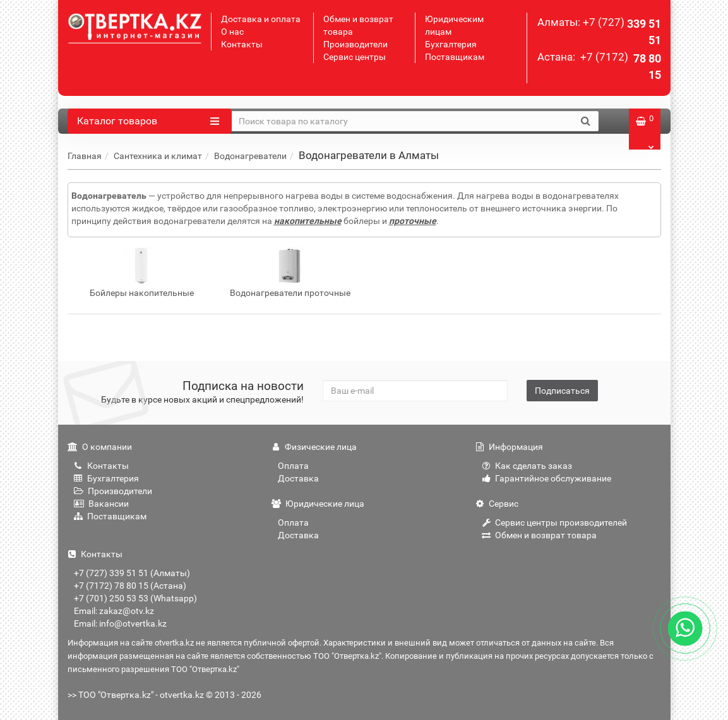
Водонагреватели (250, 156)
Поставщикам (455, 57)
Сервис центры (355, 57)
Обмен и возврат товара (539, 535)
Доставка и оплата (261, 19)
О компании (100, 447)
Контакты (242, 44)
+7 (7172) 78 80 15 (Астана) (130, 586)
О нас (232, 32)
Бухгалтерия (451, 44)
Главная (85, 156)
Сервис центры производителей (554, 522)
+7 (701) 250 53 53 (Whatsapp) (135, 598)
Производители (355, 44)
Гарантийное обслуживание (546, 478)
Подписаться (562, 391)
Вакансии (101, 504)
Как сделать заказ (527, 466)
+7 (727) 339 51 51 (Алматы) (132, 573)
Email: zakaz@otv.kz (114, 611)
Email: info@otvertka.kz (120, 623)
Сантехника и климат (158, 156)
